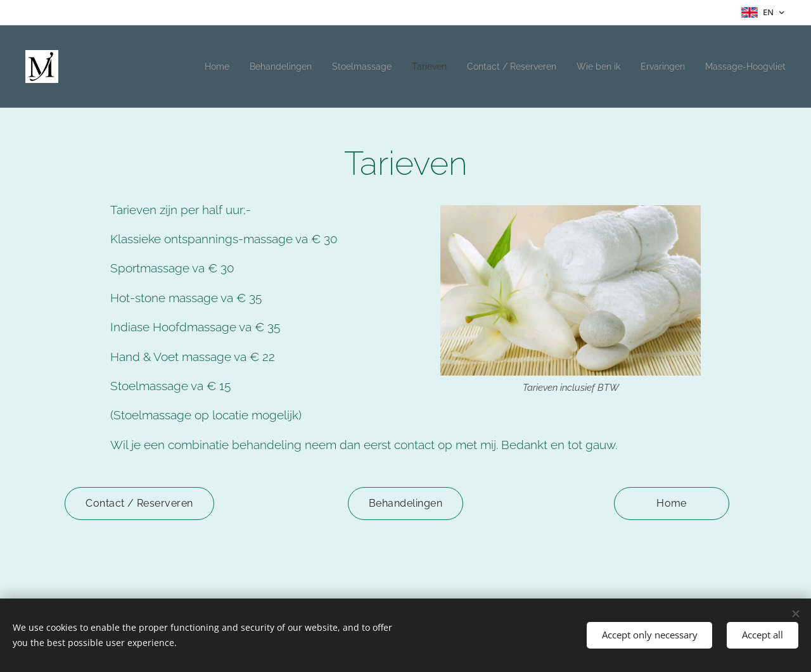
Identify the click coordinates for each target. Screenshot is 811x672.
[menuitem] (179, 67)
